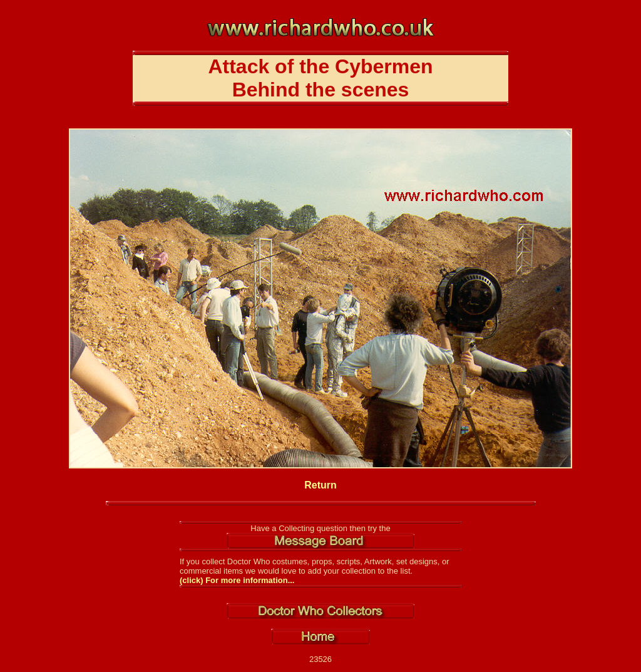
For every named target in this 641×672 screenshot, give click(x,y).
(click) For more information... (237, 580)
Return (320, 485)
